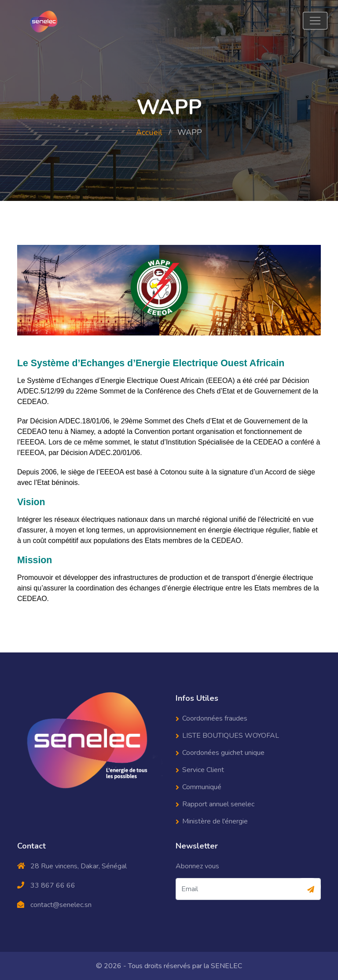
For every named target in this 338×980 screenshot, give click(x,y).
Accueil (149, 132)
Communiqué (202, 787)
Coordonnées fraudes (215, 718)
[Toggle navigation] (315, 21)
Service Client (203, 770)
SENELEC (226, 966)
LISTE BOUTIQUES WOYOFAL (231, 736)
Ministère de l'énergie (215, 821)
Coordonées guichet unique (223, 753)
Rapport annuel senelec (218, 804)
